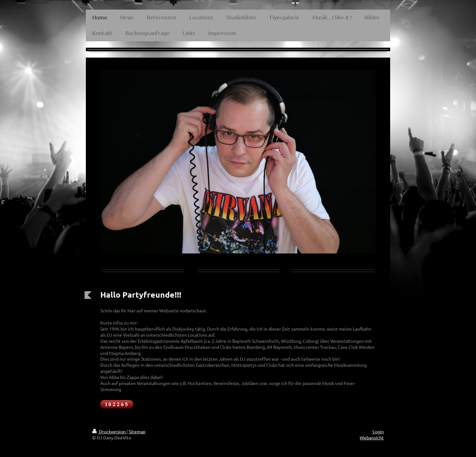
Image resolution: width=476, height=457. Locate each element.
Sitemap (137, 431)
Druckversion (109, 431)
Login (378, 431)
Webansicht (372, 437)
